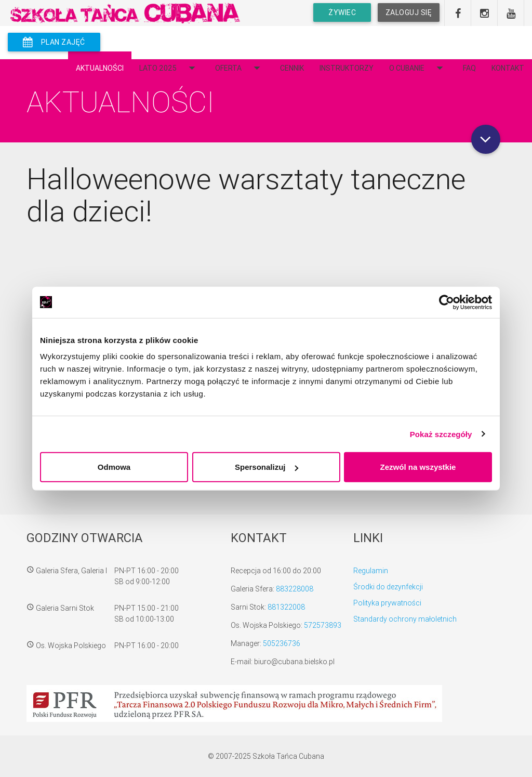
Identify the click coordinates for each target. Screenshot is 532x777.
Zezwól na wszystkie (418, 467)
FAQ (469, 68)
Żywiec (342, 12)
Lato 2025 (169, 68)
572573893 (323, 625)
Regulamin (371, 571)
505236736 (282, 643)
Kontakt (508, 68)
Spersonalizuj (267, 467)
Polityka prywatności (387, 603)
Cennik (292, 68)
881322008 (286, 607)
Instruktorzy (347, 68)
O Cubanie (418, 68)
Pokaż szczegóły (441, 434)
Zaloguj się (408, 12)
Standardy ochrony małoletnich (405, 619)
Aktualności (100, 68)
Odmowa (114, 467)
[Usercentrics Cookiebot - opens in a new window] (447, 302)
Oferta (240, 68)
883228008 (295, 589)
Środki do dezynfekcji (388, 587)
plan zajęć (54, 42)
